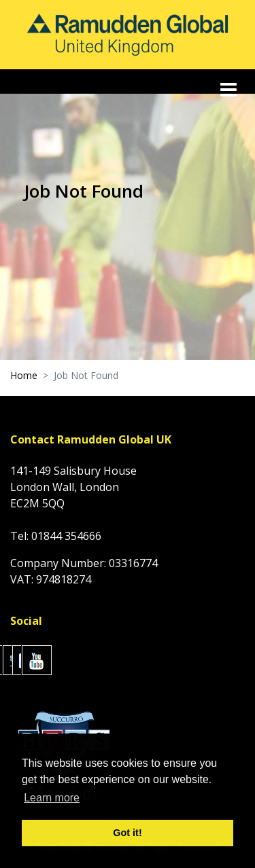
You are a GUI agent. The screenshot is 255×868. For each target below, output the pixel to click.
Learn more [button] (52, 798)
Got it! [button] (127, 833)
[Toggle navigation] (230, 90)
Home (24, 375)
